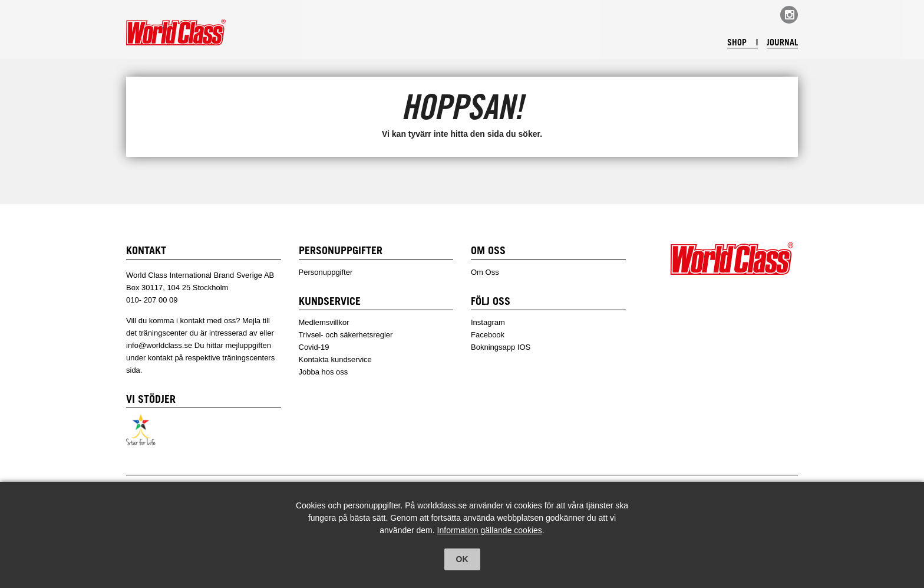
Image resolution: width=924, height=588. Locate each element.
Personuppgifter (326, 272)
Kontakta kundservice (335, 359)
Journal (781, 43)
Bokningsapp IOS (501, 347)
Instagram (488, 322)
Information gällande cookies (490, 530)
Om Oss (485, 272)
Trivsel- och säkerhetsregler (346, 335)
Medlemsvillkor (324, 322)
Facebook (488, 335)
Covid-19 (314, 347)
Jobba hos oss (324, 372)
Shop (735, 43)
